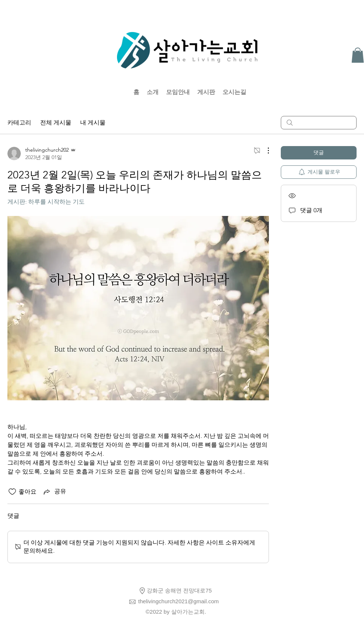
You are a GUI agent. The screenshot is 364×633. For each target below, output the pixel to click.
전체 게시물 (56, 122)
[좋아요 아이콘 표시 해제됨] (12, 492)
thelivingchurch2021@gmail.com (178, 601)
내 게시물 (93, 122)
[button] (358, 55)
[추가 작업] (264, 151)
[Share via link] (54, 492)
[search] (319, 123)
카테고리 (19, 122)
